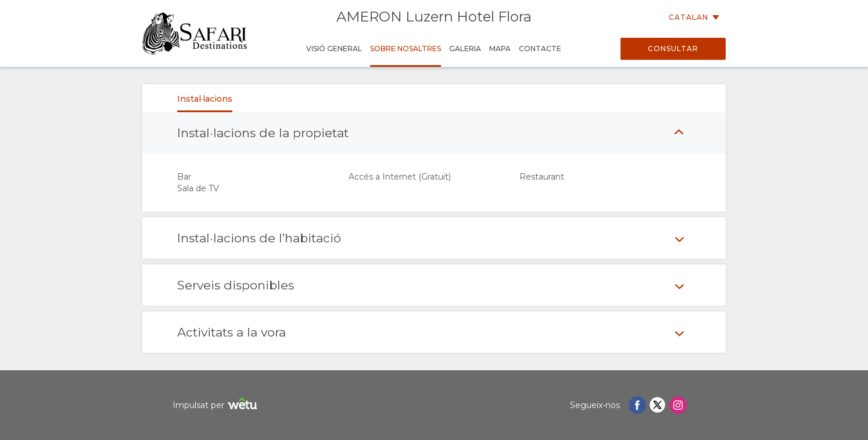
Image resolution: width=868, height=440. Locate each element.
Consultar (673, 49)
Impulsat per (216, 405)
